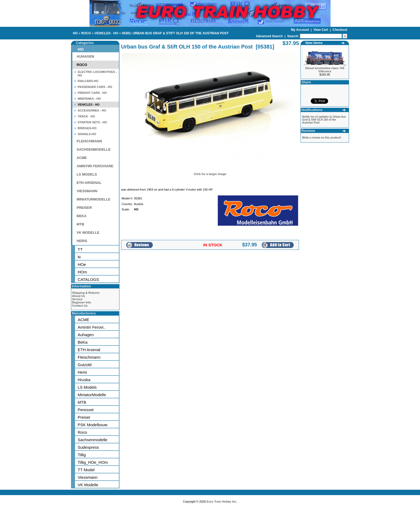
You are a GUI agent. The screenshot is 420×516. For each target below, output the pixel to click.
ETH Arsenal (89, 350)
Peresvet (86, 410)
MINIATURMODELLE (93, 199)
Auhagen (86, 335)
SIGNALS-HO (87, 134)
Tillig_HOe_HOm (93, 462)
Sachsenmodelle (93, 440)
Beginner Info (82, 302)
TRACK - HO (86, 116)
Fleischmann (89, 357)
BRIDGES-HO (87, 128)
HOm (82, 272)
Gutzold (85, 365)
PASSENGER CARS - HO (95, 87)
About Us (79, 296)
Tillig (82, 455)
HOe (82, 264)
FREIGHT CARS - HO (92, 93)
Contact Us (80, 306)
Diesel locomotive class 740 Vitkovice (325, 70)
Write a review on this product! (322, 138)
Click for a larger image (210, 174)
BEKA (82, 216)
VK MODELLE (88, 233)
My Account (300, 30)
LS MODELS (87, 174)
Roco (82, 432)
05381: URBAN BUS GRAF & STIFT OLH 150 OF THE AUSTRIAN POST (175, 33)
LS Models (87, 387)
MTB (80, 224)
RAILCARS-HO (88, 81)
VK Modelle (88, 485)
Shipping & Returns (86, 293)
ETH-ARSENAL (89, 183)
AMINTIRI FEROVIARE (95, 166)
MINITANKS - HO (89, 99)
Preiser (84, 417)
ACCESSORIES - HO (92, 110)
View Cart (321, 30)
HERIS (82, 241)
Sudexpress (88, 447)
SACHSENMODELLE (94, 149)
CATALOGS (88, 279)
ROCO (86, 33)
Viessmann (88, 477)
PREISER (84, 208)
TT (80, 249)
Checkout (340, 30)
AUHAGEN (85, 56)
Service (77, 299)
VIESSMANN (87, 191)
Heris (82, 372)
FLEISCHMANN (89, 141)
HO (75, 33)
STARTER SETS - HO (92, 122)
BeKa (83, 342)
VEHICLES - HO (106, 33)
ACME (82, 158)
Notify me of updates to (324, 120)
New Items (314, 43)
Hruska (84, 380)
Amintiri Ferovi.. (92, 327)
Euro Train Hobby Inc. (222, 502)
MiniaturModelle (92, 395)
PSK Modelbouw (93, 425)
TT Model (86, 470)
